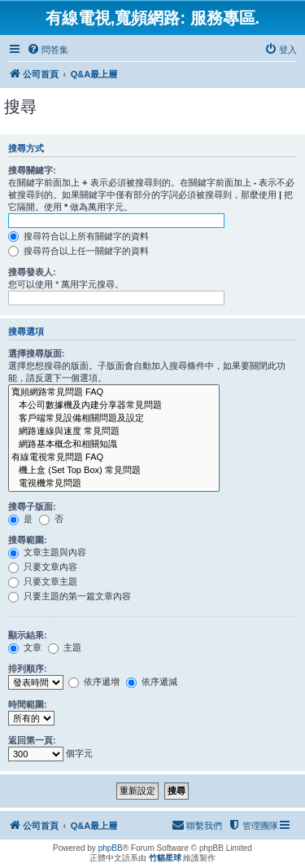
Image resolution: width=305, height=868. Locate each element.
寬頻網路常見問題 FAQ (114, 392)
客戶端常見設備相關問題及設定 (114, 419)
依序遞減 (152, 682)
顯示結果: (28, 635)
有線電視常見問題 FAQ (114, 458)
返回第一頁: (32, 740)
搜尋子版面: (32, 506)
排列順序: (28, 669)
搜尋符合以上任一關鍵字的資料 (78, 251)
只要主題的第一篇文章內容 (70, 596)
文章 (25, 647)
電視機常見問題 (114, 484)
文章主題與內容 (47, 552)
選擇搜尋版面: (37, 353)
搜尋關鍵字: (32, 170)
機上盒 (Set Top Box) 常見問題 (114, 471)
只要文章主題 (43, 581)
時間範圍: (28, 704)
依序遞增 (94, 682)
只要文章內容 (43, 567)
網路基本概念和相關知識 (114, 445)
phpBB (111, 848)
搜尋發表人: (32, 272)
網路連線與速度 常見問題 (114, 432)
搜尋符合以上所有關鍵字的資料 (78, 236)
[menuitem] (48, 50)
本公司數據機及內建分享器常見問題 (114, 406)
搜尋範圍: (28, 540)
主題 (65, 647)
